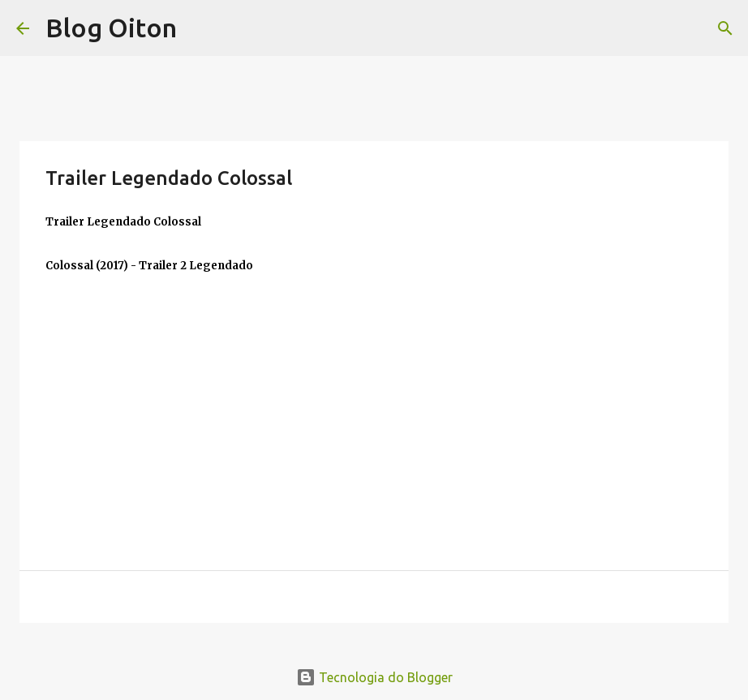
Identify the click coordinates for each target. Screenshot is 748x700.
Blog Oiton (111, 28)
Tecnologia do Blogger (374, 677)
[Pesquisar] (725, 28)
